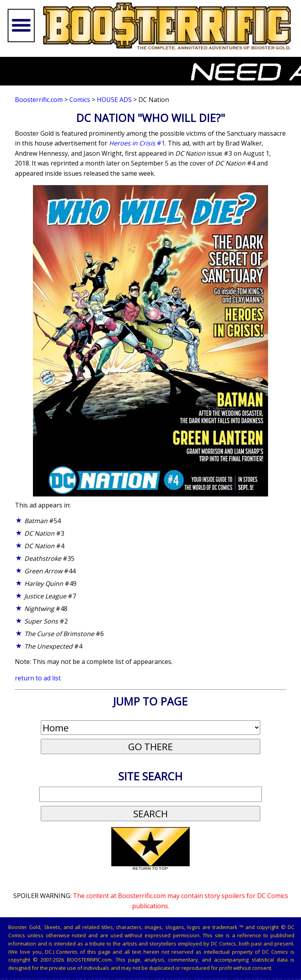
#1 (137, 143)
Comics (80, 100)
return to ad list (38, 678)
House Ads (114, 100)
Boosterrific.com (39, 100)
